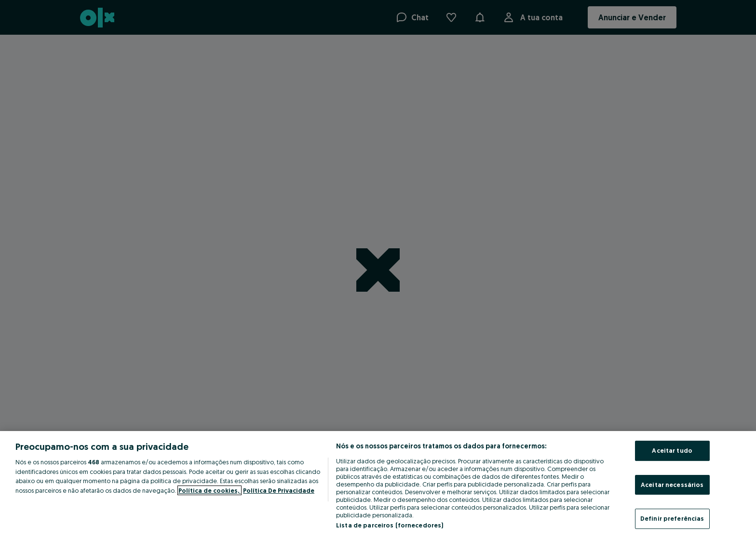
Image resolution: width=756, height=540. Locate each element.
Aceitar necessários (672, 485)
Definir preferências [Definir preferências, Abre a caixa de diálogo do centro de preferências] (672, 518)
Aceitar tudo (672, 450)
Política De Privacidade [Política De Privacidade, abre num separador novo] (279, 490)
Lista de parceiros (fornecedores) (390, 525)
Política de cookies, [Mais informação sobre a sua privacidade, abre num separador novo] (209, 490)
